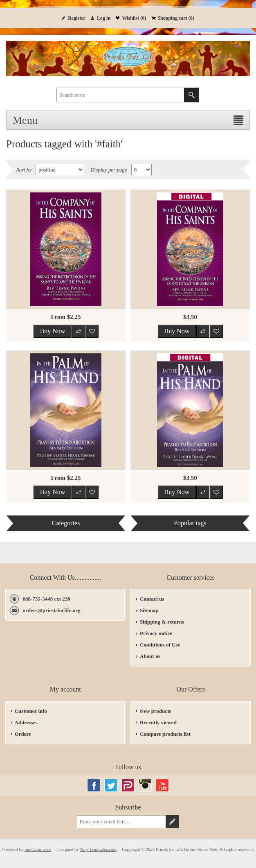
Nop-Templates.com (98, 849)
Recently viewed (158, 722)
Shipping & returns (162, 622)
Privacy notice (156, 633)
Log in (104, 18)
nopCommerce (38, 849)
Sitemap (149, 610)
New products (156, 711)
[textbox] (120, 95)
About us (150, 656)
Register (77, 18)
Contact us (152, 599)
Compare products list (165, 734)
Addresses (26, 722)
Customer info (31, 711)
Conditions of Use (160, 645)
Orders (23, 734)
